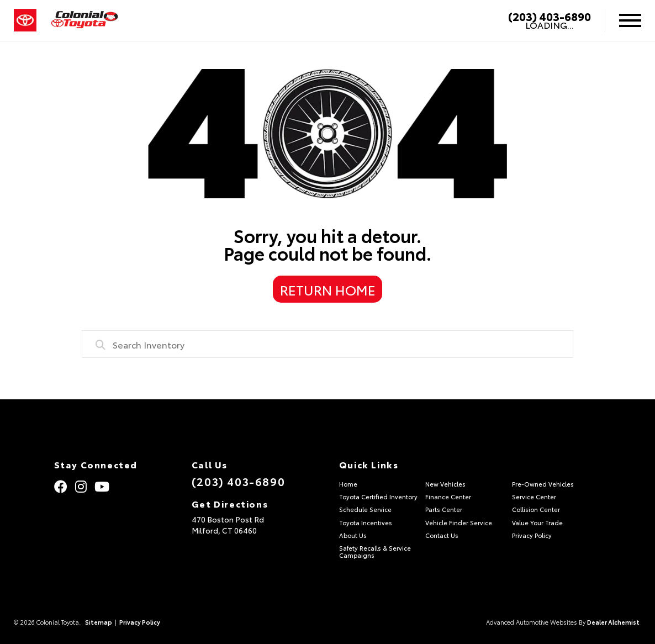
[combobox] (327, 344)
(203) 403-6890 (550, 16)
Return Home (328, 289)
